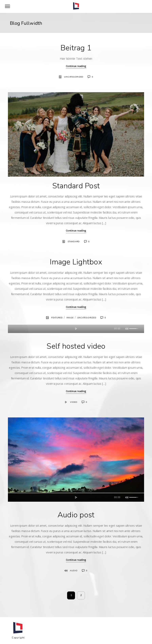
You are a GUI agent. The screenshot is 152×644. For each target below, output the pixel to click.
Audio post (76, 515)
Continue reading (76, 66)
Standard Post (76, 186)
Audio (74, 571)
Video (74, 402)
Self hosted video (76, 346)
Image (70, 318)
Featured (57, 318)
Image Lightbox (76, 262)
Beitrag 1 (76, 48)
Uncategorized (74, 77)
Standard (74, 242)
